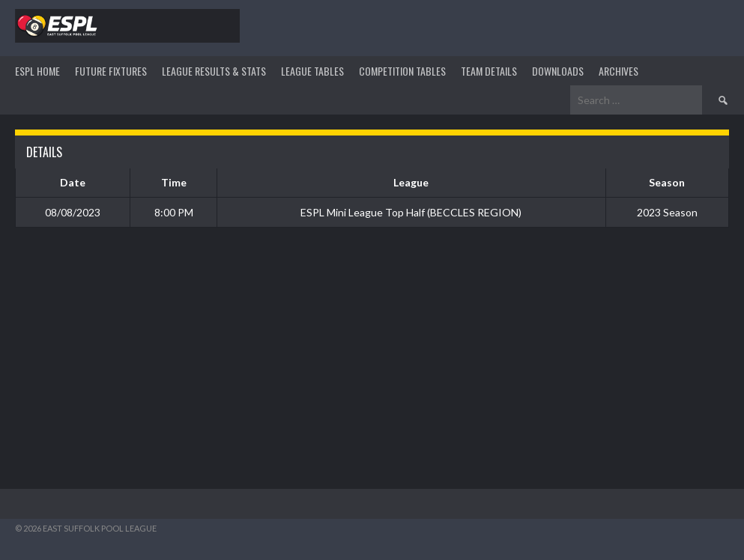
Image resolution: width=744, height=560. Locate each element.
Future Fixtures (111, 71)
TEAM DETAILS (489, 71)
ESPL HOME (37, 71)
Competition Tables (402, 71)
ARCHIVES (619, 71)
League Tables (312, 71)
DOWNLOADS (558, 71)
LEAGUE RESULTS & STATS (214, 71)
